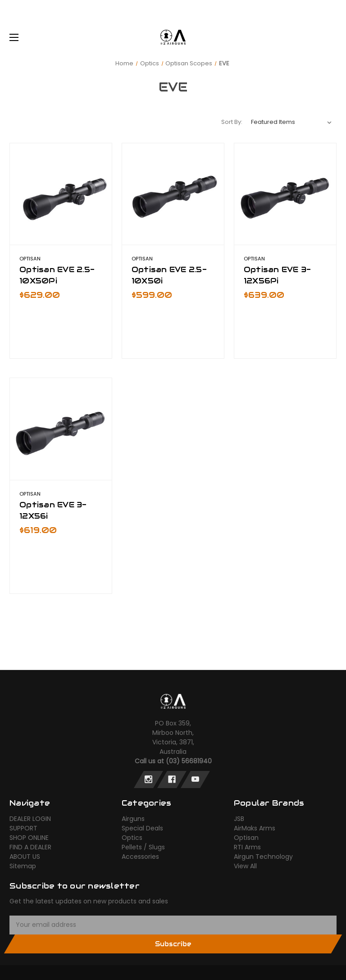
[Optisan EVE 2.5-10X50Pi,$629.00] (61, 194)
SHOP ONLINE (29, 838)
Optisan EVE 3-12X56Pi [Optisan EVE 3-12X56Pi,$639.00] (278, 275)
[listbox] (291, 122)
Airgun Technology (263, 857)
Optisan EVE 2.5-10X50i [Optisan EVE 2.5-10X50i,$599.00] (169, 275)
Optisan (246, 838)
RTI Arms (247, 847)
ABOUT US (25, 857)
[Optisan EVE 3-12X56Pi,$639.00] (285, 194)
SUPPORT (23, 828)
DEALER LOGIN (30, 819)
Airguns (133, 819)
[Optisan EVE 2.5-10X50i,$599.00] (173, 194)
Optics (132, 838)
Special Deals (142, 828)
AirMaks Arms (255, 828)
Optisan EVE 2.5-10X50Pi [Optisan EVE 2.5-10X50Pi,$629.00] (57, 275)
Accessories (140, 857)
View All (245, 866)
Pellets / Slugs (143, 847)
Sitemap (23, 866)
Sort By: (232, 122)
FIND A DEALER (30, 847)
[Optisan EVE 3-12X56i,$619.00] (61, 429)
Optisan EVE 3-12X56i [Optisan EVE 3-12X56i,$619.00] (53, 510)
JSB (239, 819)
